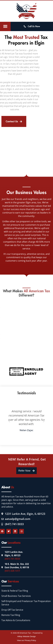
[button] (5, 27)
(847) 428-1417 (12, 571)
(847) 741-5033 (12, 559)
